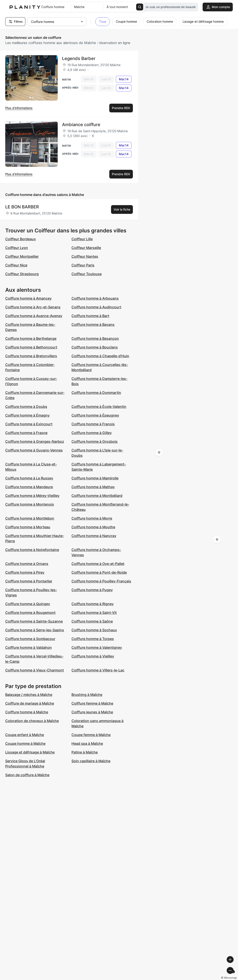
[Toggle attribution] (233, 976)
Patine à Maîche (85, 752)
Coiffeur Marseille (86, 248)
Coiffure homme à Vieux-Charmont (35, 670)
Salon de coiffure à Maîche (27, 775)
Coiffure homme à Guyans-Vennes (34, 450)
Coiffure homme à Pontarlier (29, 581)
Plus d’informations (19, 108)
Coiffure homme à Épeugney (95, 415)
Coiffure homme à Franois (93, 424)
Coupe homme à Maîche (25, 743)
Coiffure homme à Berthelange (31, 338)
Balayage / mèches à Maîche (29, 695)
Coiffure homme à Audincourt (96, 307)
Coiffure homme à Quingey (28, 604)
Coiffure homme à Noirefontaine (32, 550)
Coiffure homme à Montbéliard (97, 496)
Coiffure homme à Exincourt (29, 424)
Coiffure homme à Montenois (30, 504)
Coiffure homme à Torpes (93, 639)
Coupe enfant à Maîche (25, 735)
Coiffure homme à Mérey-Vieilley (32, 496)
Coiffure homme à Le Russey (29, 478)
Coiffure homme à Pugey (92, 590)
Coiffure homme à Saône (92, 621)
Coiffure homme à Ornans (27, 564)
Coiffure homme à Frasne (26, 433)
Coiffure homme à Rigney (93, 604)
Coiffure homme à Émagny (27, 415)
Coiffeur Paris (83, 265)
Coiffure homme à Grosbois (95, 441)
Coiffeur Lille (82, 239)
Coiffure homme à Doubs (26, 407)
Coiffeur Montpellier (22, 256)
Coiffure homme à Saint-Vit (94, 613)
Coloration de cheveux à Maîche (32, 721)
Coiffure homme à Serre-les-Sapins (35, 630)
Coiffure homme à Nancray (94, 536)
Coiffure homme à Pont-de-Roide (99, 572)
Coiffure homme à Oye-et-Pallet (98, 564)
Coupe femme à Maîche (91, 735)
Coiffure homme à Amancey (28, 298)
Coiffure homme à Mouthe (93, 527)
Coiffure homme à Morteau (28, 527)
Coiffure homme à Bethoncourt (31, 347)
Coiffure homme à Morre (92, 518)
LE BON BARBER (22, 207)
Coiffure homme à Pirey (25, 572)
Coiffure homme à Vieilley (93, 656)
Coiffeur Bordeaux (21, 239)
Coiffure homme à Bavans (93, 324)
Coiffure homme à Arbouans (95, 298)
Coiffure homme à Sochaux (94, 630)
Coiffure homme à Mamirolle (95, 478)
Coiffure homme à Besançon (95, 338)
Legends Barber (79, 58)
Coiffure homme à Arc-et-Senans (33, 307)
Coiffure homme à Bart (90, 316)
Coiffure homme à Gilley (92, 433)
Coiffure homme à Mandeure (29, 487)
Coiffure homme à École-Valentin (99, 407)
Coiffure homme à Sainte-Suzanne (34, 621)
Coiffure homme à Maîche (27, 712)
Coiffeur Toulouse (87, 274)
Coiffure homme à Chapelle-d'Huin (100, 356)
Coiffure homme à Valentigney (97, 647)
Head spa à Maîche (87, 743)
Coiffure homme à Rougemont (30, 613)
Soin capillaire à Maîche (91, 761)
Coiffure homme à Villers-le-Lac (98, 670)
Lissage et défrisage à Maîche (30, 752)
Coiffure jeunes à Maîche (92, 712)
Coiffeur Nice (16, 265)
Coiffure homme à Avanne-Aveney (34, 316)
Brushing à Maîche (87, 695)
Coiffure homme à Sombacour (30, 639)
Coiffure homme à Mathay (93, 487)
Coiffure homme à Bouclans (95, 347)
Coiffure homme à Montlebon (30, 518)
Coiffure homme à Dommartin (96, 393)
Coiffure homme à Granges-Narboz (35, 441)
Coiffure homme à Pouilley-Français (101, 581)
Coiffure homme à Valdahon (29, 647)
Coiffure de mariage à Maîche (30, 703)
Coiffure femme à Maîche (92, 703)
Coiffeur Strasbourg (22, 274)
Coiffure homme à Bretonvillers (31, 356)
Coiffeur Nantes (85, 256)
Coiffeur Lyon (17, 248)
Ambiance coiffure (81, 125)
